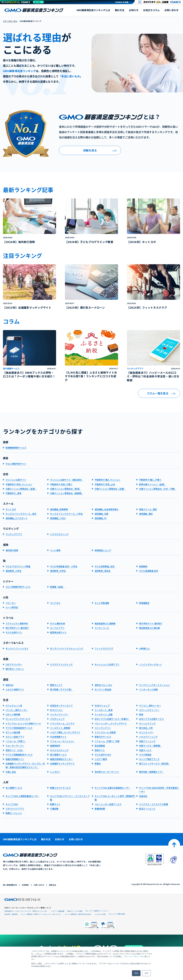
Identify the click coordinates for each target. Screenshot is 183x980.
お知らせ (134, 10)
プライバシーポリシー (132, 956)
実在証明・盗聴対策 (11, 914)
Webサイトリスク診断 (75, 911)
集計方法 (120, 10)
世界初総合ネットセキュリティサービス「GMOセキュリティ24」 (26, 911)
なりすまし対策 (100, 914)
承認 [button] (136, 973)
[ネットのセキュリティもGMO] (23, 2)
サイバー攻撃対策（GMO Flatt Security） (78, 914)
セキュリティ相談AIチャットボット (97, 911)
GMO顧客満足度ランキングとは (93, 10)
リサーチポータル (10, 21)
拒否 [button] (147, 973)
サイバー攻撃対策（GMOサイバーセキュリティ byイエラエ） (41, 914)
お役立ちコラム (151, 10)
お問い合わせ (171, 10)
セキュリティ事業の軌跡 (117, 914)
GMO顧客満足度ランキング (34, 10)
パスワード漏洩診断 (58, 911)
